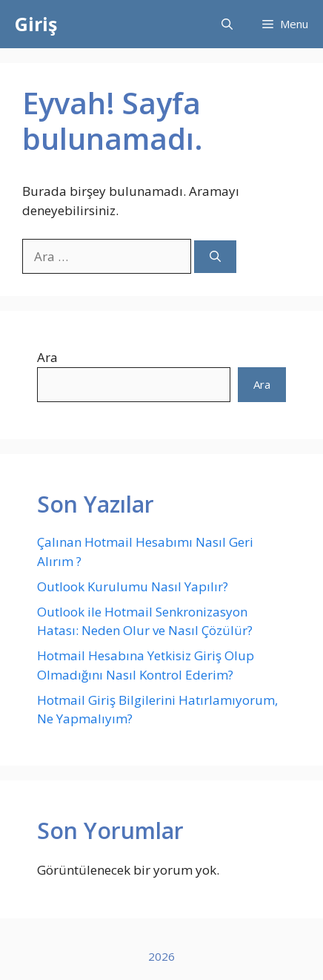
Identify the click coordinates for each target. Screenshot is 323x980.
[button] (227, 24)
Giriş (36, 24)
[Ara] (215, 257)
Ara (47, 357)
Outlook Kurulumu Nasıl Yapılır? (133, 586)
